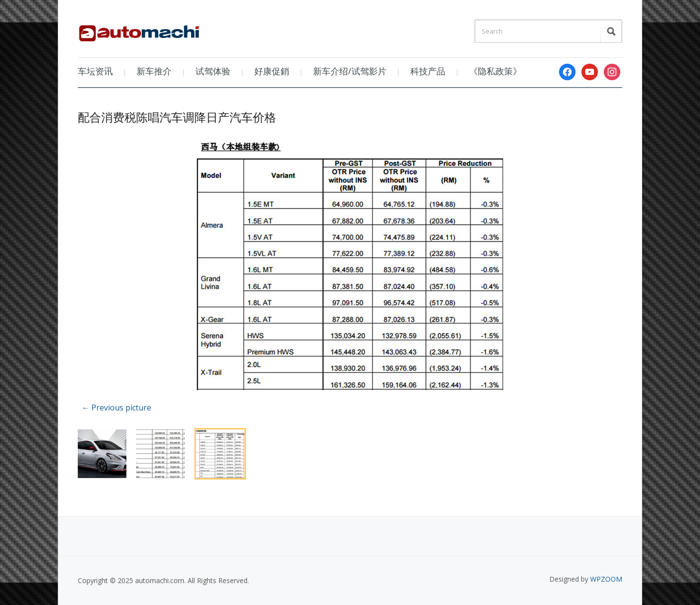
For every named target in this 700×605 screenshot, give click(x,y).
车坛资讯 (95, 71)
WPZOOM (606, 579)
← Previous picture (116, 408)
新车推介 (154, 71)
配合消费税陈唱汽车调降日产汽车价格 (177, 117)
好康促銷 (272, 71)
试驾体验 (213, 71)
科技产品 (428, 71)
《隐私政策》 (495, 71)
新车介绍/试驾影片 (350, 71)
